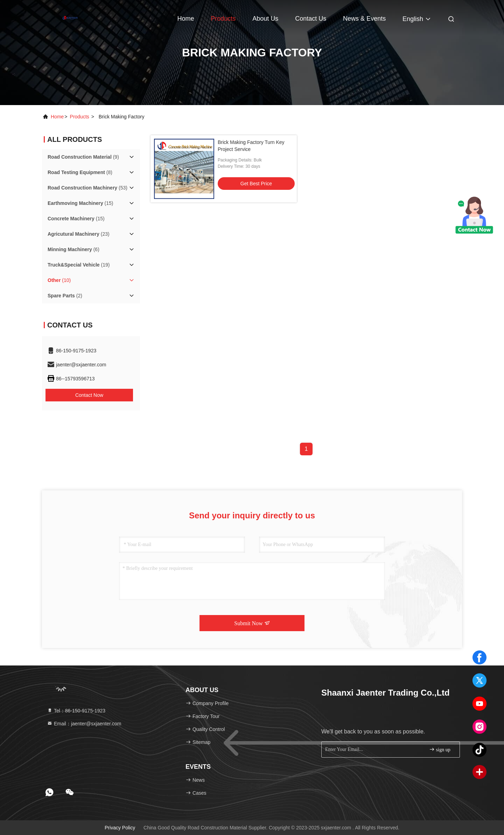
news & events (364, 19)
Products (223, 19)
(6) (73, 249)
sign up (440, 749)
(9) (83, 157)
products (80, 117)
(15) (80, 203)
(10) (59, 280)
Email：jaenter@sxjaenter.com (84, 724)
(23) (79, 234)
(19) (79, 265)
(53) (87, 188)
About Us (265, 19)
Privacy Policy (120, 828)
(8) (80, 172)
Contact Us (311, 19)
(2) (65, 296)
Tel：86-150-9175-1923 (76, 711)
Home (185, 19)
